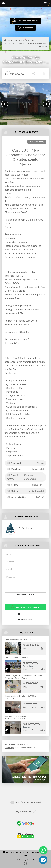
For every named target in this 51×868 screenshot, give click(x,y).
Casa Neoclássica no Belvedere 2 (19, 640)
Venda (17, 40)
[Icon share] (26, 28)
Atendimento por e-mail (26, 802)
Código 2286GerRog (37, 43)
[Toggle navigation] (45, 4)
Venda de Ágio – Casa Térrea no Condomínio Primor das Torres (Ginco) (24, 677)
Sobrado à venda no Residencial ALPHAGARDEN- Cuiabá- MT (18, 718)
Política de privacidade (26, 860)
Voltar (43, 47)
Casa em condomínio (16, 43)
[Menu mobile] (3, 4)
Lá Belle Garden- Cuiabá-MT (17, 658)
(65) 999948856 (30, 20)
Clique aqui (10, 748)
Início (8, 40)
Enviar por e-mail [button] (26, 595)
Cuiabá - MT (29, 40)
